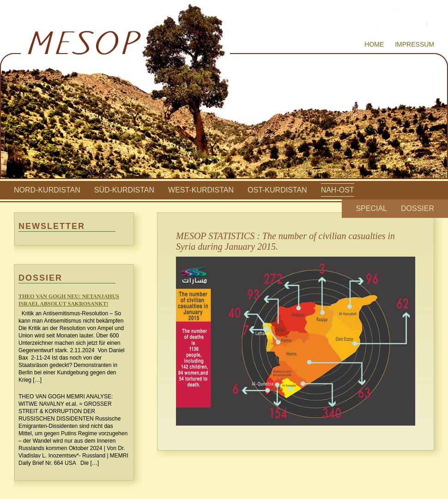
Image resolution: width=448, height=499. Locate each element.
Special (371, 208)
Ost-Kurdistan (277, 190)
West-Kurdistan (201, 190)
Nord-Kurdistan (47, 190)
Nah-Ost (338, 190)
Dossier (418, 208)
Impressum (415, 44)
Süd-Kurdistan (124, 190)
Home (374, 44)
